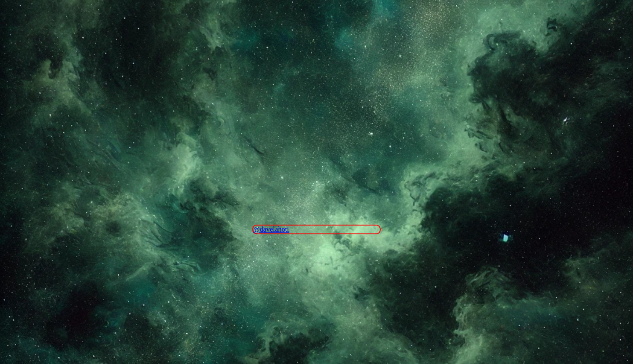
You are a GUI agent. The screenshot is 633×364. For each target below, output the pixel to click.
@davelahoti (271, 229)
